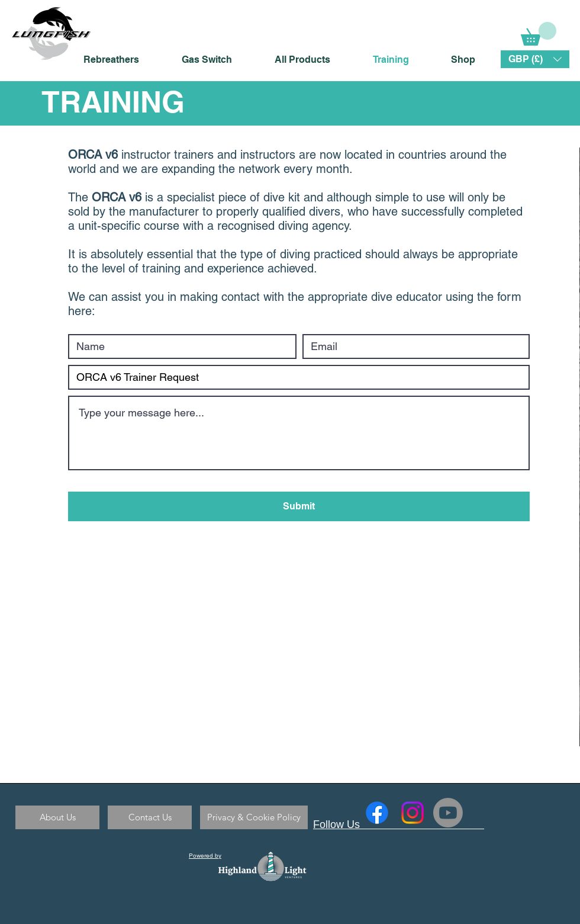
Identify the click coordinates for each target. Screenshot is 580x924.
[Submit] (299, 506)
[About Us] (57, 817)
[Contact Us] (150, 817)
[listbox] (535, 59)
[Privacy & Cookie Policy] (254, 817)
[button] (535, 59)
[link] (539, 34)
